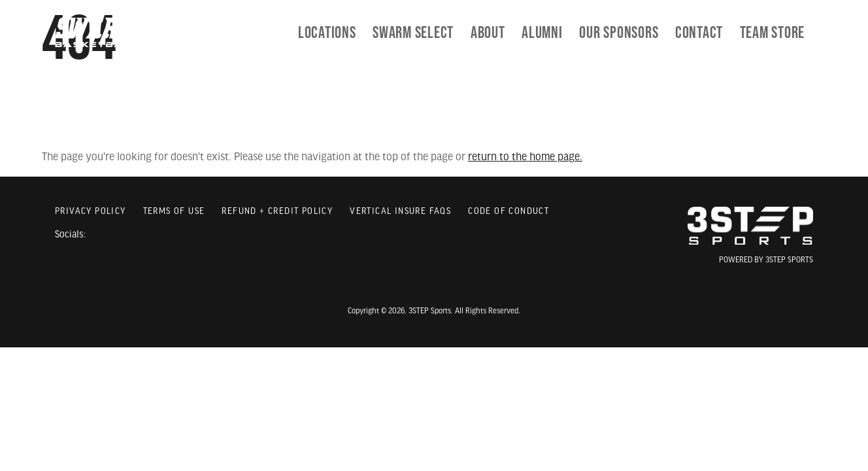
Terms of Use (174, 212)
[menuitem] (413, 32)
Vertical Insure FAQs (400, 212)
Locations (327, 32)
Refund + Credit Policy (277, 212)
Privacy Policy (91, 212)
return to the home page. (525, 157)
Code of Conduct (509, 212)
